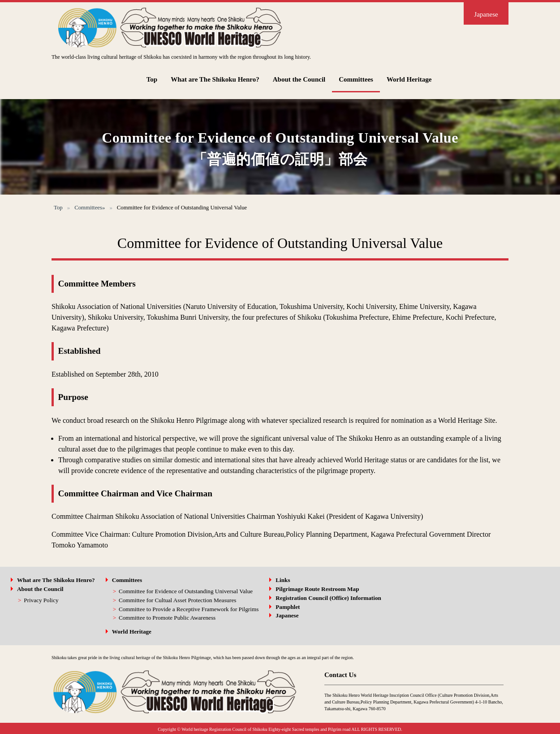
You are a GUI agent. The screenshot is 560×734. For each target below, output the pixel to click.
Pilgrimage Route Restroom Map (317, 588)
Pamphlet (288, 606)
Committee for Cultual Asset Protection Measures (178, 599)
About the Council (299, 78)
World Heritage (409, 78)
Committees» (90, 206)
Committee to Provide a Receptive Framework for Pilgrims (189, 608)
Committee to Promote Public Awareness (167, 617)
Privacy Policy (41, 599)
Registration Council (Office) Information (328, 597)
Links (283, 579)
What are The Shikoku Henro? (215, 78)
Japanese (486, 14)
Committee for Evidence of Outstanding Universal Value (186, 590)
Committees (356, 78)
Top (152, 78)
